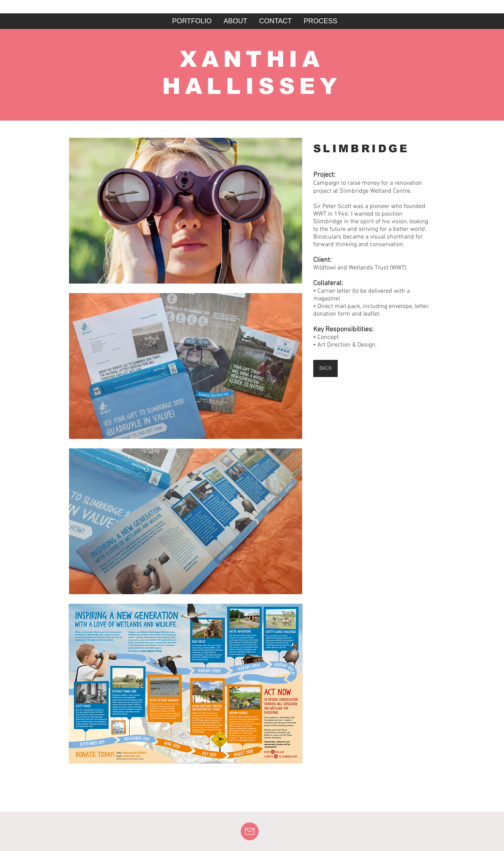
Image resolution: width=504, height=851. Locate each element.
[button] (186, 211)
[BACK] (325, 368)
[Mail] (250, 831)
